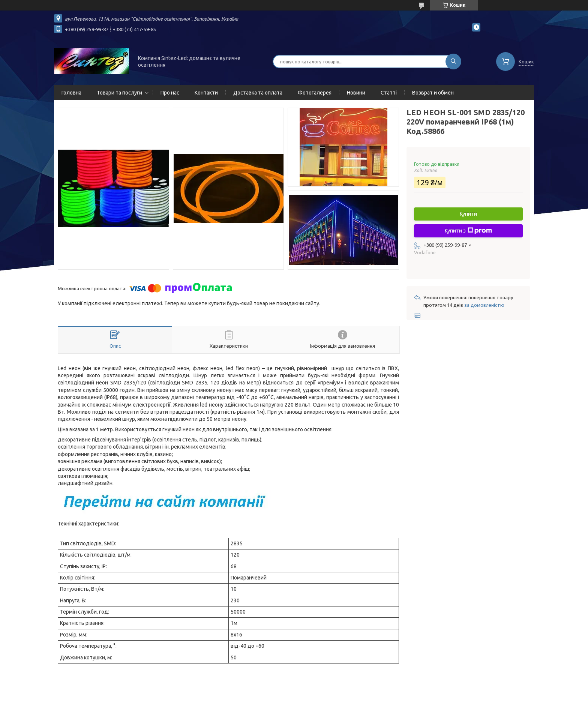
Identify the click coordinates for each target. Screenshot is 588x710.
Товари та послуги (119, 93)
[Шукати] (453, 62)
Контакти (206, 93)
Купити (468, 214)
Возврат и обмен (433, 93)
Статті (389, 93)
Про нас (170, 93)
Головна (71, 93)
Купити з (468, 231)
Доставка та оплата (258, 93)
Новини (356, 93)
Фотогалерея (315, 93)
